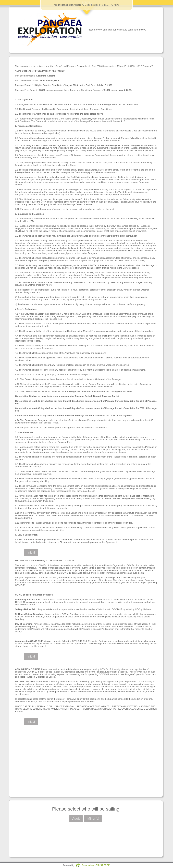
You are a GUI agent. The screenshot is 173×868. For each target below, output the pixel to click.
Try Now (114, 5)
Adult (76, 819)
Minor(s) (93, 819)
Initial (31, 552)
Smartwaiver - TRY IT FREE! (96, 865)
